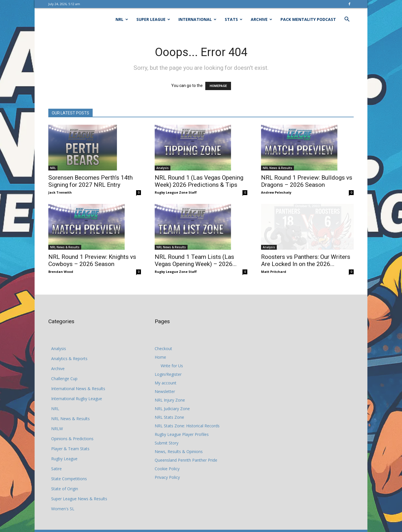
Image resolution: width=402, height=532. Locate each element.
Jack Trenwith (60, 192)
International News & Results (78, 389)
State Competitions (69, 479)
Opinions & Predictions (72, 439)
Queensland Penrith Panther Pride (186, 460)
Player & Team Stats (70, 449)
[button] (347, 20)
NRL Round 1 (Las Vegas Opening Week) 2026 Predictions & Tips (199, 181)
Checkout (163, 349)
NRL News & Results (277, 168)
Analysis (163, 168)
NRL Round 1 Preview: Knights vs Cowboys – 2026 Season (92, 260)
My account (166, 383)
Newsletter (165, 391)
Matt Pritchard (274, 272)
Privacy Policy (167, 477)
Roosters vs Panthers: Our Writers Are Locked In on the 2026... (306, 260)
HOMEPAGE (218, 86)
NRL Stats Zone (169, 417)
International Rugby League (77, 399)
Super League (153, 19)
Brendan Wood (61, 272)
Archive (261, 19)
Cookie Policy (167, 469)
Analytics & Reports (69, 359)
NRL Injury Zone (170, 400)
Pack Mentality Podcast (308, 19)
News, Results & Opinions (179, 451)
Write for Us (172, 366)
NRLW (57, 429)
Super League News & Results (79, 499)
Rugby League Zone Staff (176, 192)
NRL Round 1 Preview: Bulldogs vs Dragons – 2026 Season (307, 181)
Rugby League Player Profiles (182, 434)
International (197, 19)
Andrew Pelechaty (276, 192)
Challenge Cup (64, 379)
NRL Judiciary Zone (172, 409)
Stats (234, 19)
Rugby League (64, 459)
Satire (56, 469)
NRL (122, 19)
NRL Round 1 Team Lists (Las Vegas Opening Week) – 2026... (196, 260)
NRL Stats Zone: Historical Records (187, 426)
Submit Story (167, 443)
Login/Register (168, 374)
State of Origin (65, 489)
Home (160, 357)
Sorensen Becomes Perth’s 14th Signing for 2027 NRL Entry (90, 181)
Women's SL (63, 509)
